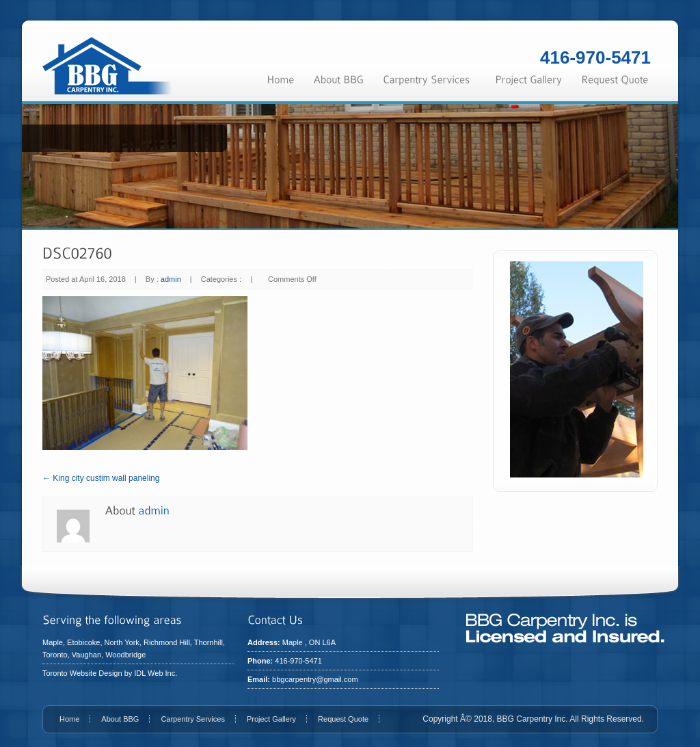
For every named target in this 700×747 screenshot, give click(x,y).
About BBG (120, 719)
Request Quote (343, 719)
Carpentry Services (193, 719)
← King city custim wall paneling (101, 478)
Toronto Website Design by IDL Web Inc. (110, 673)
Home (69, 719)
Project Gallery (271, 719)
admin (171, 279)
